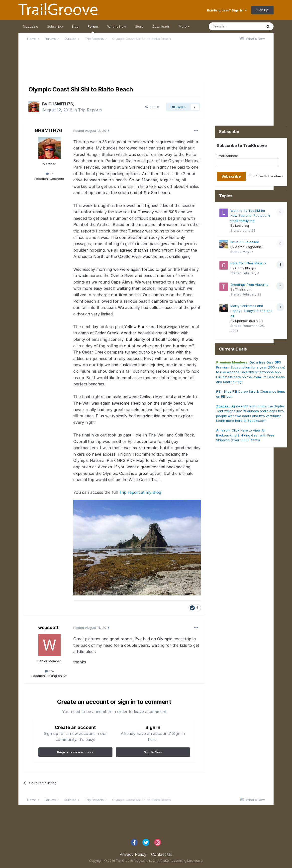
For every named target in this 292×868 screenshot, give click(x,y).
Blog (75, 26)
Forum (93, 29)
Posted (91, 131)
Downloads (161, 26)
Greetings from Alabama (249, 285)
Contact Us (162, 854)
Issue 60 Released (245, 242)
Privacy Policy (133, 854)
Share (152, 107)
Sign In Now (153, 752)
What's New (117, 26)
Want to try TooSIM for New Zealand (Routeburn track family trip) (250, 216)
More (184, 26)
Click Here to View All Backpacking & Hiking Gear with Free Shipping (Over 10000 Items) (245, 435)
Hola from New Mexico (248, 263)
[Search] (236, 26)
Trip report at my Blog (140, 492)
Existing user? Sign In (227, 10)
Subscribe (55, 26)
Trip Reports (90, 110)
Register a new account (75, 752)
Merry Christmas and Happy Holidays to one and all (251, 311)
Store (139, 26)
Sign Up (262, 10)
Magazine (31, 26)
